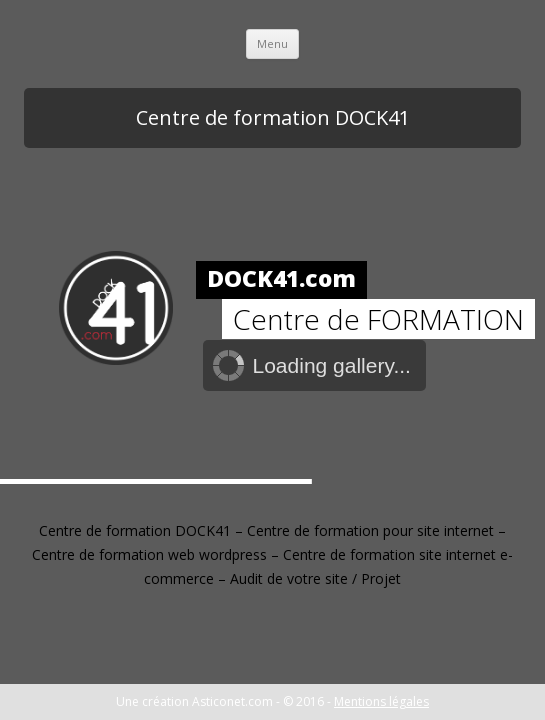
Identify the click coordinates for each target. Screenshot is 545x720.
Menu (272, 43)
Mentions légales (381, 701)
